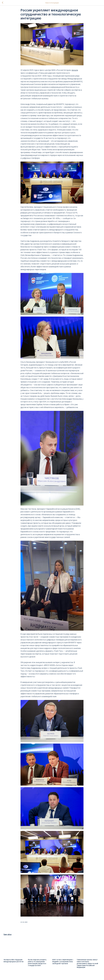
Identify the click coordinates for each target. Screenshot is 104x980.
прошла (75, 72)
